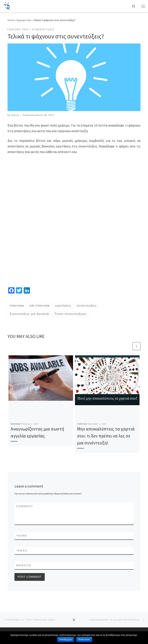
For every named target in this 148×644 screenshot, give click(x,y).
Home (11, 20)
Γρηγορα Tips (24, 20)
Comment (25, 507)
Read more (84, 640)
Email (22, 551)
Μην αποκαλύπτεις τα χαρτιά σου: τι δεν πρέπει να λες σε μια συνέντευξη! (106, 436)
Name (22, 536)
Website (24, 566)
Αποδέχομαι (66, 640)
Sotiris (15, 115)
